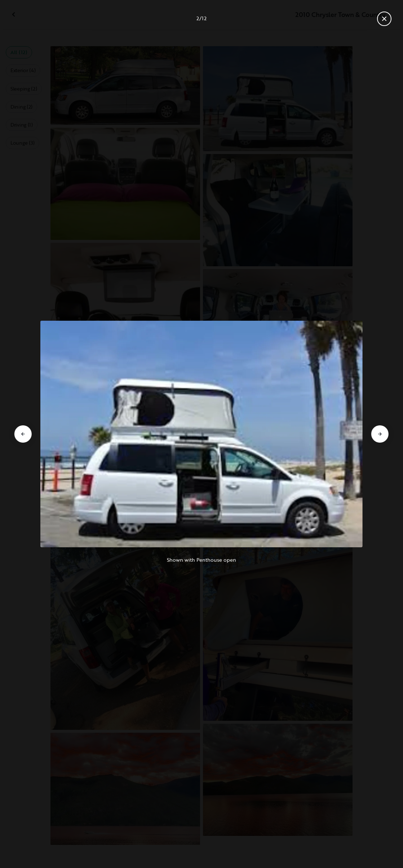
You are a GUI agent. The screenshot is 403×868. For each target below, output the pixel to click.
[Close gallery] (384, 19)
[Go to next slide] (380, 434)
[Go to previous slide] (23, 434)
